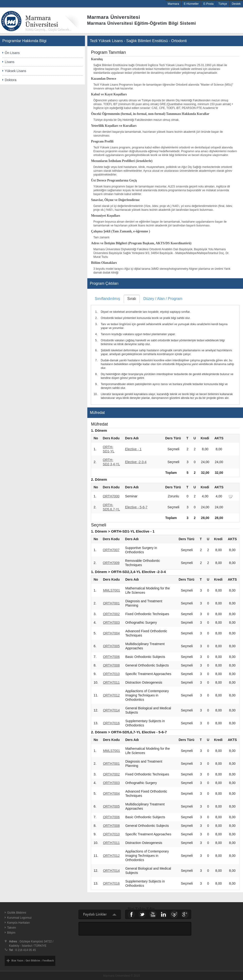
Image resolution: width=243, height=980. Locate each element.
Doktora (11, 80)
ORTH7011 (111, 682)
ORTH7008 (111, 665)
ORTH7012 (111, 695)
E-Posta (208, 4)
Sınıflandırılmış (107, 299)
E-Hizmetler (191, 4)
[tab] (107, 299)
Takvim (12, 928)
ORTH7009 (111, 563)
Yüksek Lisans (15, 71)
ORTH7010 (111, 674)
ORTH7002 (111, 614)
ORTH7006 (111, 657)
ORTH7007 (111, 550)
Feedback (48, 961)
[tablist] (165, 350)
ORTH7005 (111, 646)
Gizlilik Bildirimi (17, 913)
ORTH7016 (111, 723)
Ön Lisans (12, 53)
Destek (236, 4)
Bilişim (11, 933)
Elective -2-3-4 (136, 462)
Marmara (173, 4)
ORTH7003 (111, 622)
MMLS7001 (112, 590)
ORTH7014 (111, 710)
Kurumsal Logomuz (19, 918)
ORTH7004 (111, 633)
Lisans (9, 62)
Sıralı (132, 299)
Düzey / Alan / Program (163, 299)
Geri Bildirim (33, 961)
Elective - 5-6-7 (136, 507)
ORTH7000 (111, 496)
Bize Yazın (17, 961)
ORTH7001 (111, 603)
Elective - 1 (133, 449)
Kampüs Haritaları (19, 923)
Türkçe (223, 4)
